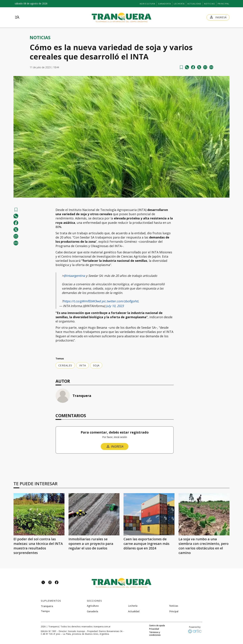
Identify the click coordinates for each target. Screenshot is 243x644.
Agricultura (147, 4)
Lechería (179, 4)
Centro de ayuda (157, 626)
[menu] (17, 17)
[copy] (211, 67)
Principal (224, 4)
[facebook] (193, 67)
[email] (205, 67)
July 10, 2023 (115, 306)
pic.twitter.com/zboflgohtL (120, 301)
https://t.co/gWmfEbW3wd (82, 301)
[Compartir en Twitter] (199, 67)
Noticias (210, 4)
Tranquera (82, 396)
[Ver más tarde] (181, 67)
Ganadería (165, 4)
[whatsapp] (187, 67)
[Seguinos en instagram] (50, 583)
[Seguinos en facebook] (57, 583)
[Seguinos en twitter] (43, 583)
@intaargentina (74, 276)
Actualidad (194, 4)
